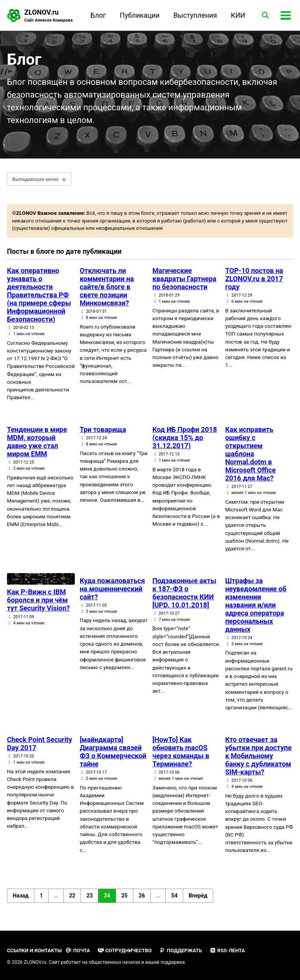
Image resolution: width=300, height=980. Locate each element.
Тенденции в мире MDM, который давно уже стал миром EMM (37, 447)
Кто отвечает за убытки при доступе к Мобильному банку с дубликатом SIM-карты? (258, 761)
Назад (21, 901)
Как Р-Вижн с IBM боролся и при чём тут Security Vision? (38, 606)
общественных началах (115, 962)
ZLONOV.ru (49, 16)
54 (174, 901)
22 (72, 901)
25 (125, 901)
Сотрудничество (127, 950)
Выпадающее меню (37, 182)
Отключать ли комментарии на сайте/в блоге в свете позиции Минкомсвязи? (107, 292)
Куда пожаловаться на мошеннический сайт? (112, 594)
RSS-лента (232, 950)
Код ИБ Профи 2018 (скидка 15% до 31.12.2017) (185, 443)
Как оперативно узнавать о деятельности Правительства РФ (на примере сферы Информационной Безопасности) (39, 300)
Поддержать (184, 950)
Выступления (194, 15)
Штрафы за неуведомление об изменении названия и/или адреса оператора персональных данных (256, 610)
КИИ (237, 15)
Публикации (138, 15)
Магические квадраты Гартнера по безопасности (184, 284)
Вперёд (198, 901)
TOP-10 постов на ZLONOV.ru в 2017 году (254, 284)
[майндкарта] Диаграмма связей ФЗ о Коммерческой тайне (113, 757)
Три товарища (103, 434)
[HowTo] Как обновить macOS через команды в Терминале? (181, 757)
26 (142, 901)
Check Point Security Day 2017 (40, 749)
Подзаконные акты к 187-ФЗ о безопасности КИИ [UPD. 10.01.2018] (184, 598)
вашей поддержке (168, 962)
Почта (80, 950)
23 (89, 901)
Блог (97, 15)
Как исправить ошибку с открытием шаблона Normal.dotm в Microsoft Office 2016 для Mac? (250, 459)
